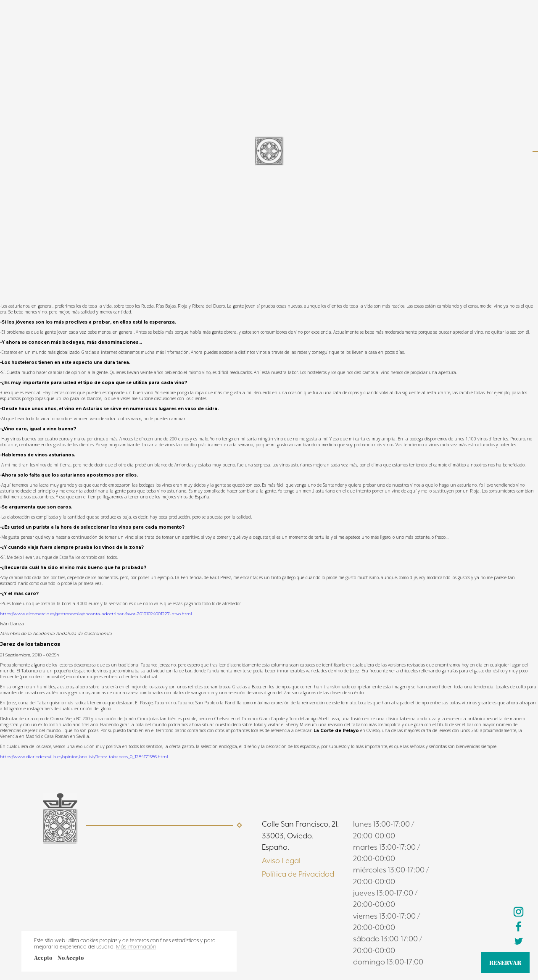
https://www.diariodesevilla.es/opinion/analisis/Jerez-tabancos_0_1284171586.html (84, 757)
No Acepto (71, 958)
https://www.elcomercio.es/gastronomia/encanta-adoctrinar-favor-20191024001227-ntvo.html (96, 614)
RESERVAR (505, 963)
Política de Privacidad (298, 874)
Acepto (43, 958)
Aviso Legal (281, 860)
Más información (136, 947)
